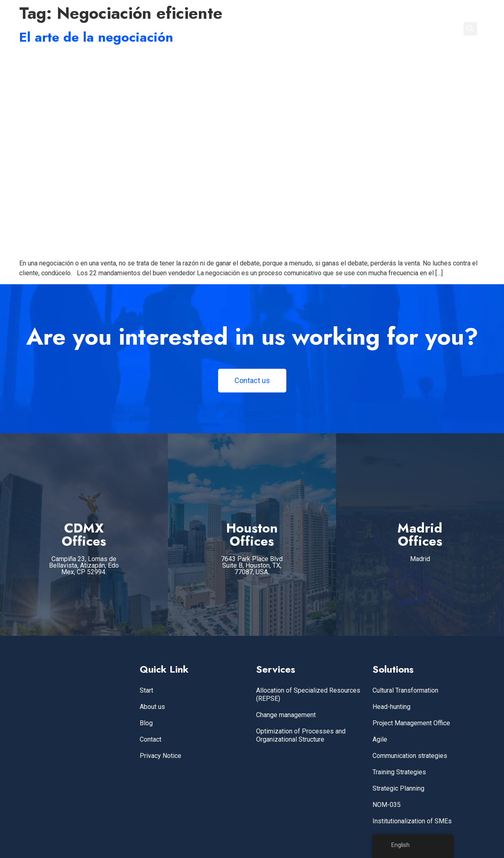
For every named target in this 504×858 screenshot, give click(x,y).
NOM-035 (387, 805)
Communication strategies (410, 756)
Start (146, 690)
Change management (286, 715)
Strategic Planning (398, 788)
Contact (151, 739)
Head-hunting (391, 707)
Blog (146, 723)
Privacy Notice (161, 756)
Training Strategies (399, 772)
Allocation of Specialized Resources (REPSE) (308, 694)
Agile (380, 739)
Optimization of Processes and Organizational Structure (301, 735)
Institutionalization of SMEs (412, 821)
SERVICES (319, 29)
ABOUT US (362, 29)
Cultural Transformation (405, 690)
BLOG (398, 29)
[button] (470, 29)
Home (283, 29)
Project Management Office (411, 723)
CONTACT (434, 29)
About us (152, 707)
